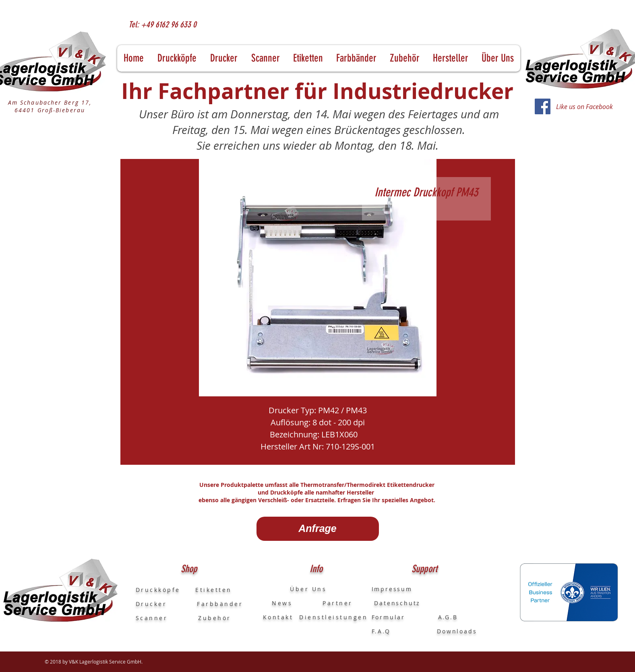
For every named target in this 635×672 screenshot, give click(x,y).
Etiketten (214, 590)
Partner (338, 603)
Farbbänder (220, 604)
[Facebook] (543, 106)
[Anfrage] (318, 529)
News (278, 603)
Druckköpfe (166, 590)
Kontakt (278, 617)
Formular (390, 617)
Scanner (152, 618)
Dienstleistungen (333, 617)
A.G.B (448, 617)
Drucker (167, 604)
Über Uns (301, 589)
